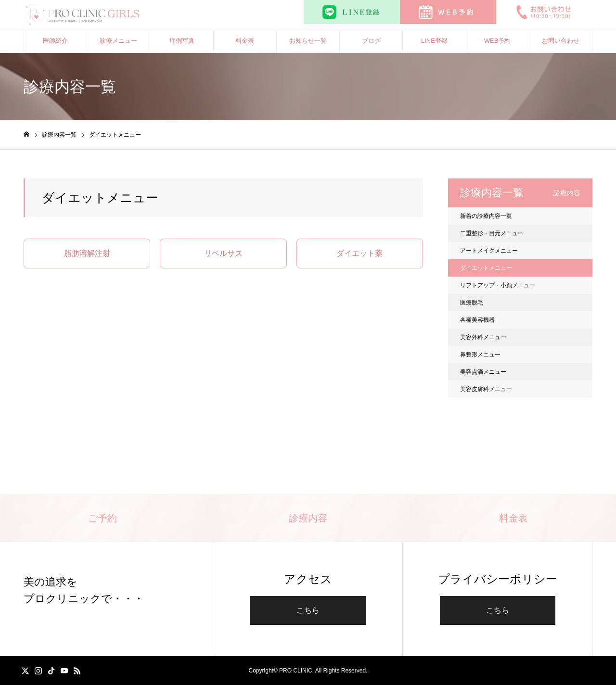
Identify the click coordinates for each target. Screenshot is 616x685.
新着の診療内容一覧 (486, 216)
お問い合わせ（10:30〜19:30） (561, 45)
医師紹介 (55, 41)
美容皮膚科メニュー (486, 389)
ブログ (371, 41)
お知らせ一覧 (308, 41)
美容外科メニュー (483, 337)
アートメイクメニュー (489, 251)
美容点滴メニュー (483, 372)
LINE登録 (434, 41)
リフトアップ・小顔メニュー (498, 285)
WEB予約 (498, 41)
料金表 (245, 41)
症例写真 (182, 41)
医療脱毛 (472, 303)
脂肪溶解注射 (87, 253)
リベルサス (223, 253)
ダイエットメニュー (486, 268)
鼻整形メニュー (480, 355)
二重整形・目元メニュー (492, 233)
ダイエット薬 (359, 253)
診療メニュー (118, 41)
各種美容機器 (477, 320)
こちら (308, 610)
